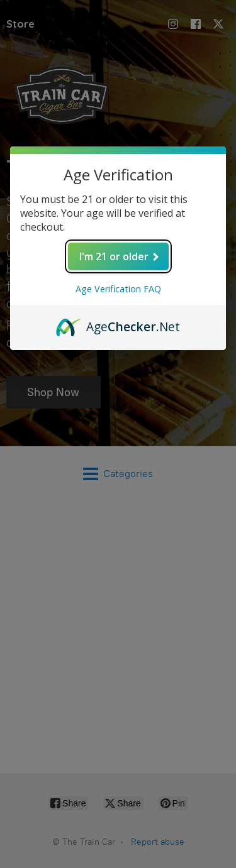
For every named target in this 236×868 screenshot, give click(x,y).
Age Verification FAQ (118, 289)
